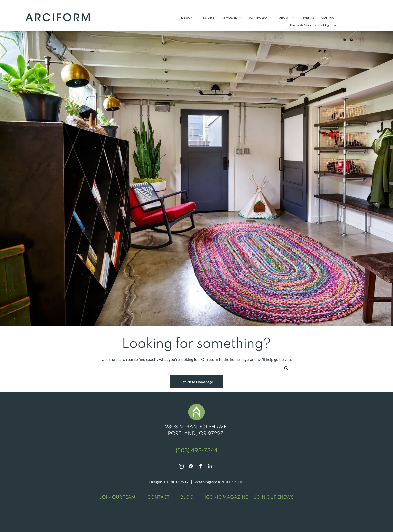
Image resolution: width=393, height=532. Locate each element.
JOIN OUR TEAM (117, 497)
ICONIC (213, 497)
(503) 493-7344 (197, 450)
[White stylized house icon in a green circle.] (197, 418)
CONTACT (159, 497)
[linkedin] (210, 467)
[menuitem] (187, 18)
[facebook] (201, 467)
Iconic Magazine (325, 25)
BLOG (187, 497)
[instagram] (181, 467)
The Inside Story (300, 25)
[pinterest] (191, 467)
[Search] (197, 368)
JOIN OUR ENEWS (274, 497)
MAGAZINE (235, 497)
